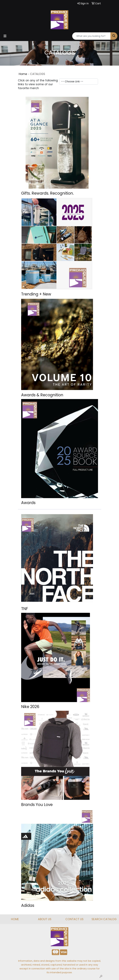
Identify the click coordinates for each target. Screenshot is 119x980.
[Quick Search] (91, 36)
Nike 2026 (30, 707)
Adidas (28, 905)
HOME (15, 919)
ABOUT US (45, 919)
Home (23, 74)
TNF (25, 609)
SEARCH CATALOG (104, 919)
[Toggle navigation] (5, 36)
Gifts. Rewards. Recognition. (47, 193)
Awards (28, 503)
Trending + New (36, 294)
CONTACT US (74, 919)
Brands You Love (37, 805)
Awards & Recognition (42, 395)
